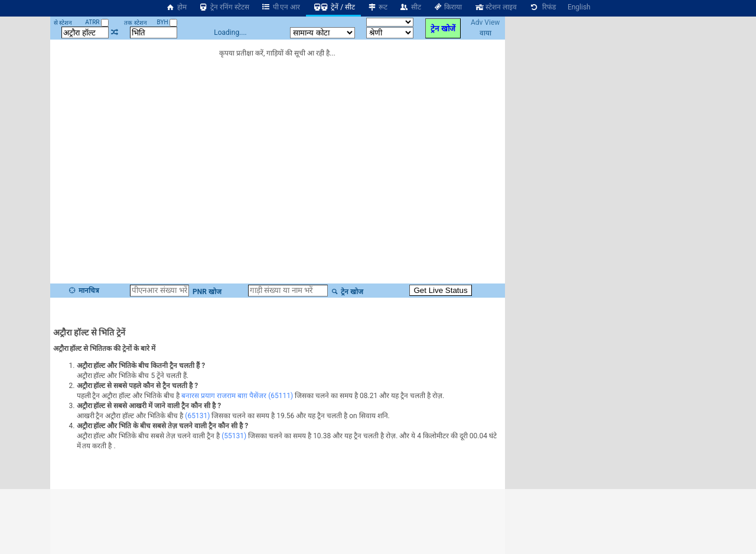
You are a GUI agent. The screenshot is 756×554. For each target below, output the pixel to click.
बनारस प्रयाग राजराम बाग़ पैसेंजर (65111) (237, 396)
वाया (485, 33)
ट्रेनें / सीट (333, 7)
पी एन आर (281, 7)
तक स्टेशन (135, 23)
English (579, 7)
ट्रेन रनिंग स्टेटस (224, 7)
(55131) (234, 436)
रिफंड (542, 7)
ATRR (97, 22)
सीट (410, 7)
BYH (167, 22)
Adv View (485, 22)
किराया (448, 7)
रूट (377, 7)
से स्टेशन (63, 23)
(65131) (197, 416)
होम (176, 7)
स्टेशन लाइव (495, 7)
